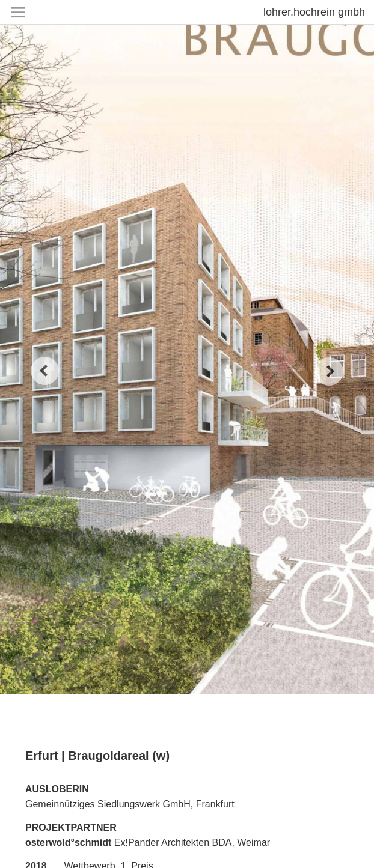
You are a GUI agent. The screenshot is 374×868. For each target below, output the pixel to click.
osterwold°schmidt (68, 842)
